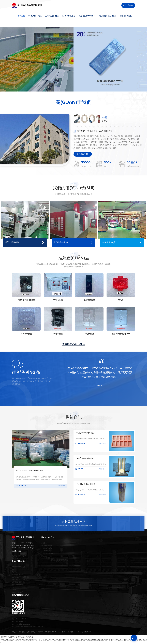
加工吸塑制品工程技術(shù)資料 (30, 471)
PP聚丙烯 (14, 570)
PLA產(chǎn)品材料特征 (85, 458)
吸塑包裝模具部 (61, 243)
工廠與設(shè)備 (52, 16)
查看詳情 (60, 486)
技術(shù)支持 (126, 16)
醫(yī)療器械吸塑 (17, 575)
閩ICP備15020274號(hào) (53, 632)
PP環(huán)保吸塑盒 (19, 582)
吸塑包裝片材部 (12, 243)
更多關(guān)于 (83, 154)
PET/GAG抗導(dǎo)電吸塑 (20, 577)
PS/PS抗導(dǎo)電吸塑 (19, 580)
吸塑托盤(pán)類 (17, 585)
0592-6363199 (19, 622)
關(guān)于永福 (35, 16)
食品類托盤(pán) (17, 592)
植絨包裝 (14, 572)
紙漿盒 (14, 587)
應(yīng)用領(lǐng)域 (107, 16)
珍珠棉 (14, 590)
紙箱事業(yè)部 (109, 243)
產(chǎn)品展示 (69, 16)
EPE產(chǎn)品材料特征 (85, 433)
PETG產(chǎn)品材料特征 (85, 484)
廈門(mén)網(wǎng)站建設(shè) (81, 632)
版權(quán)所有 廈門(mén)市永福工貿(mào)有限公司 (27, 632)
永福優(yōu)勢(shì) (87, 16)
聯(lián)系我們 (128, 5)
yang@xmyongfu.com (21, 624)
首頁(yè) (21, 16)
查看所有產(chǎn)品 (74, 344)
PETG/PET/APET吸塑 (18, 567)
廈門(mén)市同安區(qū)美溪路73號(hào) (28, 627)
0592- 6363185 (19, 619)
